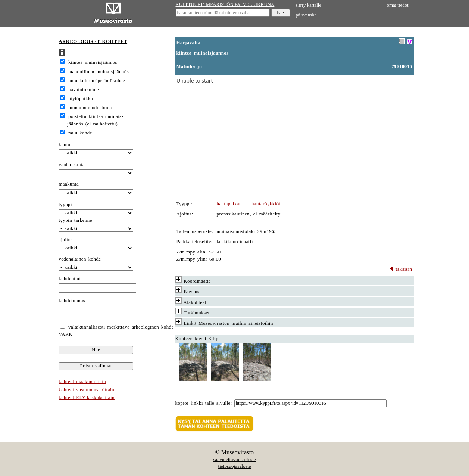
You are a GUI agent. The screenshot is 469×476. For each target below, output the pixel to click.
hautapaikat (229, 204)
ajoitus (66, 240)
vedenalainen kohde (80, 259)
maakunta (69, 184)
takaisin (401, 269)
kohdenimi (70, 279)
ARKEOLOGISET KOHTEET (93, 41)
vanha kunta (72, 165)
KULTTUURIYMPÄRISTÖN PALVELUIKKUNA (225, 4)
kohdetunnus (72, 301)
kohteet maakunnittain (82, 382)
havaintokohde (84, 90)
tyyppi (65, 205)
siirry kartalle (309, 5)
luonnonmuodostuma (90, 108)
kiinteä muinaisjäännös (93, 62)
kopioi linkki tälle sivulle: (204, 403)
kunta (64, 144)
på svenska (306, 15)
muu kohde (80, 133)
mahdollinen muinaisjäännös (99, 72)
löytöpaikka (81, 99)
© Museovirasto (234, 452)
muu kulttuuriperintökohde (97, 81)
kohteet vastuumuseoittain (86, 390)
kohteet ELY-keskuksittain (87, 398)
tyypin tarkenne (75, 220)
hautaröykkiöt (266, 204)
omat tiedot (398, 5)
